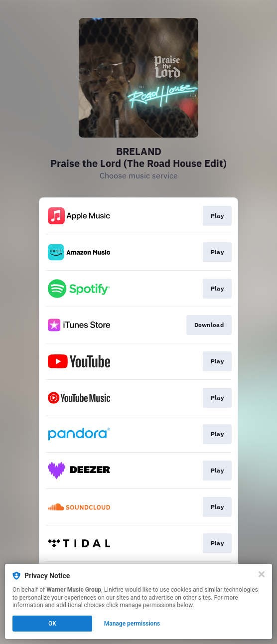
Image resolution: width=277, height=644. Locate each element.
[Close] (262, 574)
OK (52, 624)
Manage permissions (132, 624)
